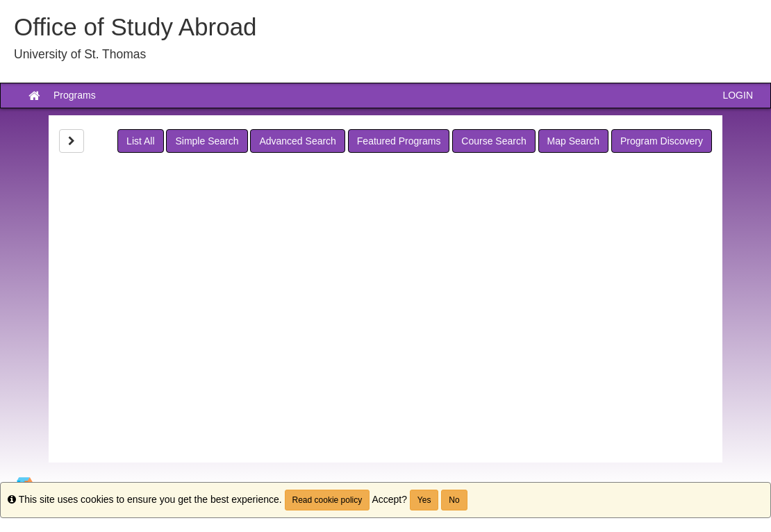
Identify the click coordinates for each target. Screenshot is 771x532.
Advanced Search (298, 141)
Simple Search (207, 141)
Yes (424, 500)
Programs (75, 95)
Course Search (494, 141)
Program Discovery (662, 141)
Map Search (573, 141)
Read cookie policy (328, 500)
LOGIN (738, 95)
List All (140, 141)
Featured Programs (399, 141)
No (454, 500)
